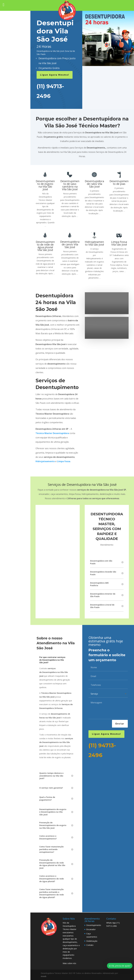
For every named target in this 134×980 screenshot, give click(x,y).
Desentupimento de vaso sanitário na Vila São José (70, 185)
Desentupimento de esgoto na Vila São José (45, 185)
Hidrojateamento (45, 461)
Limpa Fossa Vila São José (119, 243)
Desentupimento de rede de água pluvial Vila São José (45, 246)
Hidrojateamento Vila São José (94, 243)
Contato (90, 945)
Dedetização (92, 941)
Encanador (91, 929)
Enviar (120, 724)
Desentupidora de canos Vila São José (70, 244)
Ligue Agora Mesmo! (55, 75)
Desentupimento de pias (119, 182)
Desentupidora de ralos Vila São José (94, 184)
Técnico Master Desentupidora (52, 433)
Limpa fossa (64, 461)
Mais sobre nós (69, 963)
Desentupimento (94, 925)
